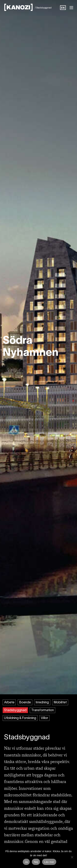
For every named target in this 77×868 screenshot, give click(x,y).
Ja (26, 862)
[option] (63, 8)
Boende (25, 703)
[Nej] (72, 857)
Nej (36, 862)
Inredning (42, 703)
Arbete (9, 703)
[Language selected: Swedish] (63, 8)
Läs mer (49, 862)
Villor (44, 718)
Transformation (43, 710)
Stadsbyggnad (15, 710)
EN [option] (63, 8)
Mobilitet (60, 703)
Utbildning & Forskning (20, 718)
